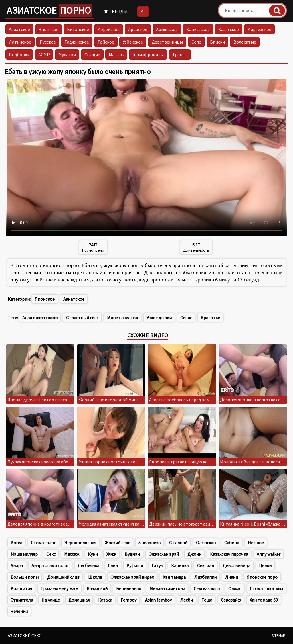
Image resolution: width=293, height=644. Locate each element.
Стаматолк (22, 600)
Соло (196, 42)
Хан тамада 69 (264, 600)
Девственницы (167, 42)
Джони (194, 554)
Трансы (180, 54)
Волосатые (245, 42)
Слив (113, 565)
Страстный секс (82, 318)
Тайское (106, 42)
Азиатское (49, 10)
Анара (17, 565)
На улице (51, 600)
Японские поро (262, 577)
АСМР (44, 54)
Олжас (235, 588)
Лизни (232, 577)
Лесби (187, 600)
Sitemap (279, 636)
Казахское (229, 29)
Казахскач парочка (229, 554)
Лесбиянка (88, 565)
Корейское (109, 29)
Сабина (232, 543)
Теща (207, 600)
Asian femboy (158, 600)
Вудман (132, 554)
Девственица (236, 565)
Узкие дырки (159, 318)
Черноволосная (80, 543)
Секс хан (206, 565)
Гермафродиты (148, 54)
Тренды (116, 11)
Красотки (210, 318)
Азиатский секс (25, 636)
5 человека (150, 543)
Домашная (79, 600)
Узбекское (133, 42)
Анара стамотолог (50, 565)
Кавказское (198, 29)
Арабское (138, 29)
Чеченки (19, 611)
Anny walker (269, 554)
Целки (265, 565)
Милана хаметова (167, 588)
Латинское (20, 42)
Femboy (129, 600)
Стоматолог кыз (266, 588)
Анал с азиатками (40, 318)
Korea (16, 543)
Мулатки (67, 54)
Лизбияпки (205, 577)
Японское (48, 29)
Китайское (78, 29)
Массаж (116, 54)
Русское (48, 42)
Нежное (256, 543)
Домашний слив (63, 577)
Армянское (167, 29)
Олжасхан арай (164, 554)
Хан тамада (174, 577)
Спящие (92, 54)
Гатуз (157, 565)
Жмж (111, 554)
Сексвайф (231, 600)
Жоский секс (117, 543)
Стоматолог (43, 543)
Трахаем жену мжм (59, 588)
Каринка (180, 565)
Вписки (217, 42)
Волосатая (21, 588)
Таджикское (77, 42)
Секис (186, 318)
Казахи (105, 600)
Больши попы (25, 577)
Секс (51, 554)
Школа (95, 577)
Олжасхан (206, 543)
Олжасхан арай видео (132, 577)
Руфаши (135, 565)
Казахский (97, 588)
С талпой (178, 543)
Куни (93, 554)
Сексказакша (207, 588)
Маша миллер (24, 554)
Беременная (128, 588)
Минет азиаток (122, 318)
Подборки (19, 54)
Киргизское (259, 29)
